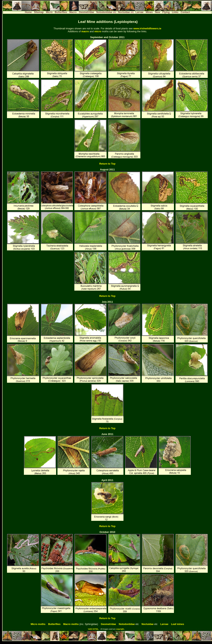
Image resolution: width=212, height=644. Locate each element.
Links (175, 12)
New (157, 12)
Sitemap (39, 12)
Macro (73, 12)
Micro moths (38, 624)
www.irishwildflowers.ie (147, 28)
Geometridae (86, 12)
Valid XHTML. (93, 629)
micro (98, 31)
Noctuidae (124, 12)
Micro (49, 12)
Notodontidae (104, 12)
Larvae (139, 12)
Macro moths (71, 624)
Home (28, 12)
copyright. (120, 629)
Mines (149, 12)
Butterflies (61, 12)
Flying (166, 12)
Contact (185, 12)
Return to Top (107, 164)
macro (85, 31)
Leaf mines (178, 624)
